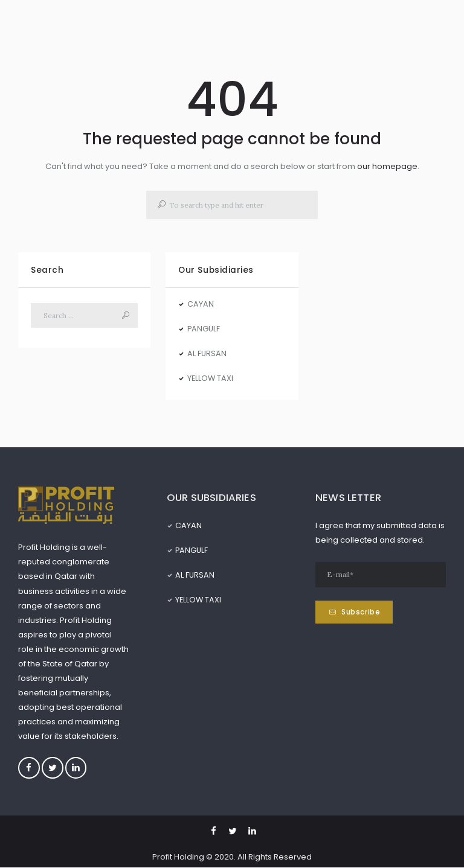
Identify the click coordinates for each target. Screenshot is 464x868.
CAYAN (201, 304)
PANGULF (204, 329)
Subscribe (362, 613)
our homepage (387, 166)
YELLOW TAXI (211, 378)
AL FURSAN (207, 353)
